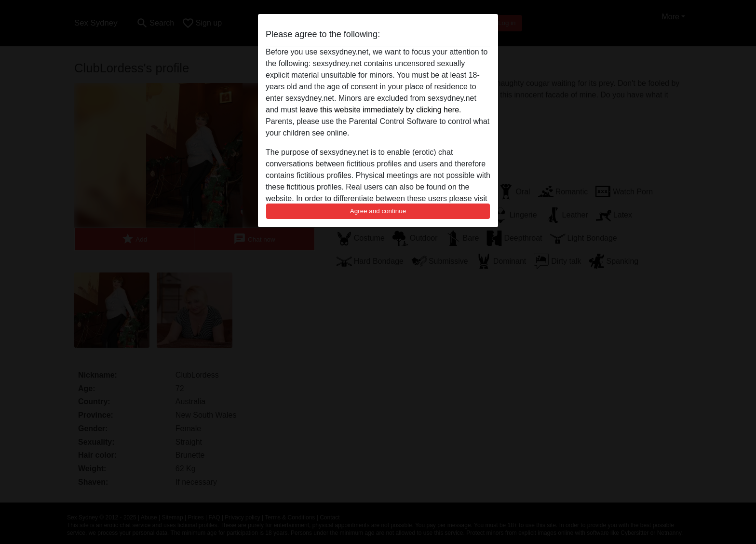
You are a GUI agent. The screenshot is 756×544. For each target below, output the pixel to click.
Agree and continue (378, 211)
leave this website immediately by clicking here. (380, 110)
